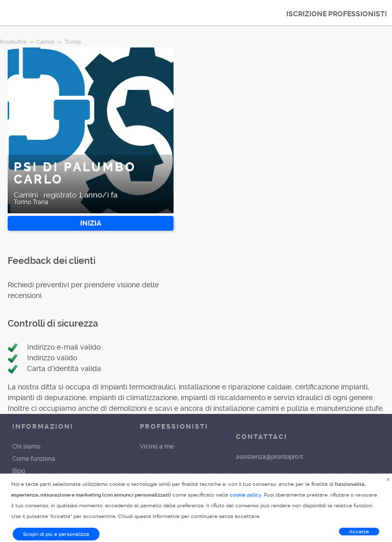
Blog (19, 471)
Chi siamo (26, 447)
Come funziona (34, 459)
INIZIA (91, 223)
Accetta (359, 532)
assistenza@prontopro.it (269, 457)
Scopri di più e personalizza (56, 534)
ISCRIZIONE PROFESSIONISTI (337, 14)
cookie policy (246, 495)
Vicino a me (157, 447)
